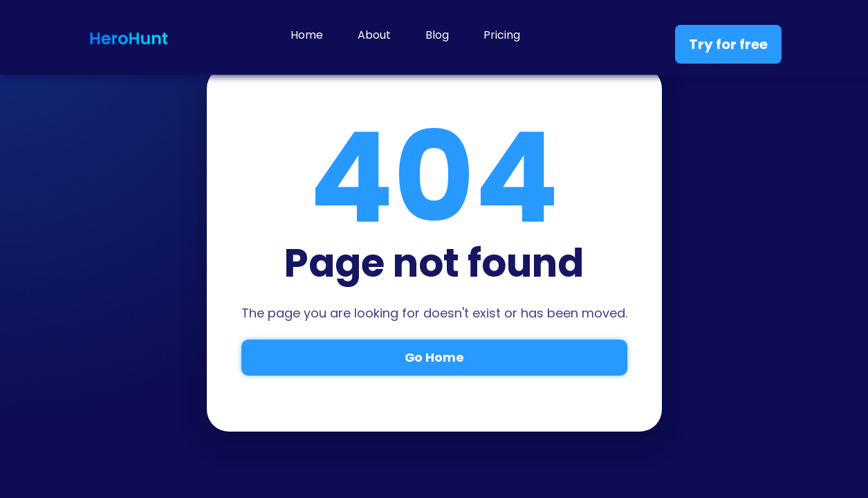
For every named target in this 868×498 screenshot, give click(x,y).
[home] (129, 37)
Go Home (434, 357)
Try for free (728, 44)
